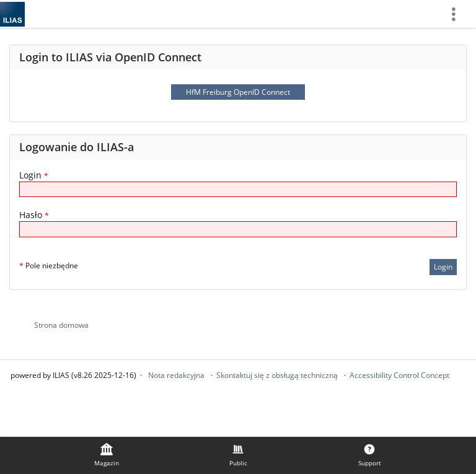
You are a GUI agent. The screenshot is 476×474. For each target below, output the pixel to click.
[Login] (238, 189)
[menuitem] (458, 14)
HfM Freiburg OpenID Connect (238, 92)
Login (34, 175)
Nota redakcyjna (176, 375)
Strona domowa (61, 325)
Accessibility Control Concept (399, 375)
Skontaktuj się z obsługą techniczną (277, 375)
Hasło (34, 215)
